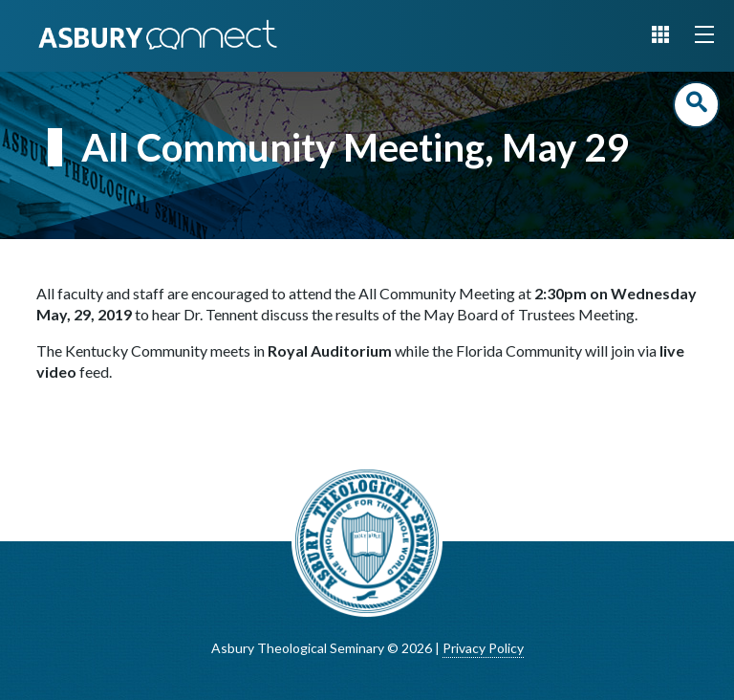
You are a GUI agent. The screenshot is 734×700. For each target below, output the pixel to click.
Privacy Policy (483, 648)
